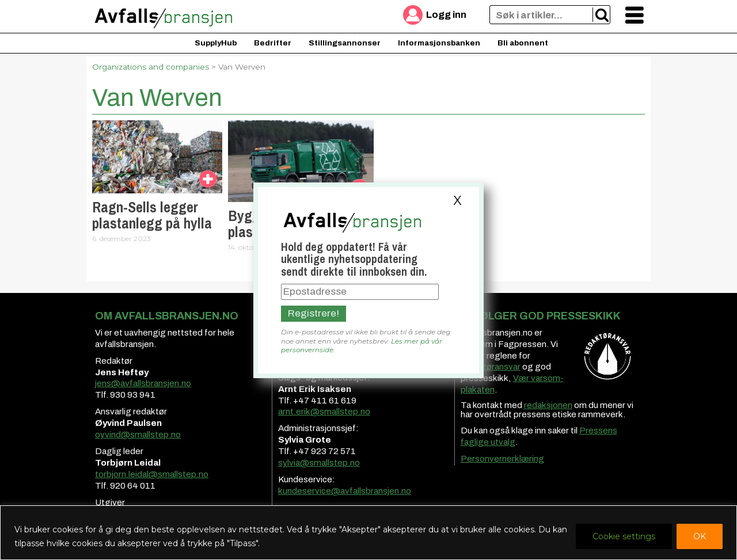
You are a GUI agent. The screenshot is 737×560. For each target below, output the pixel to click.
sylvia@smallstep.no (319, 463)
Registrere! (314, 313)
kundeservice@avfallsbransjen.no (345, 491)
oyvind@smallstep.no (138, 435)
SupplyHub (216, 43)
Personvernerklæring (502, 459)
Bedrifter (273, 43)
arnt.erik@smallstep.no (324, 412)
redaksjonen (548, 405)
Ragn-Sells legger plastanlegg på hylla (152, 215)
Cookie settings (624, 536)
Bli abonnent (523, 43)
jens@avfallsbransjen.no (143, 383)
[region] (368, 533)
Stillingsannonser (345, 43)
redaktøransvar (491, 367)
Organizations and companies (151, 67)
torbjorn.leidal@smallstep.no (152, 474)
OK (700, 536)
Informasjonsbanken (439, 43)
